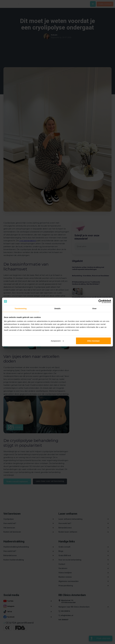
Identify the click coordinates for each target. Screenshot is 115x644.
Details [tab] (57, 308)
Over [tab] (94, 308)
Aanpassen (57, 341)
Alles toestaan (93, 341)
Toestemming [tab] (21, 308)
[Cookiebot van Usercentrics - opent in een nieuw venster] (100, 301)
